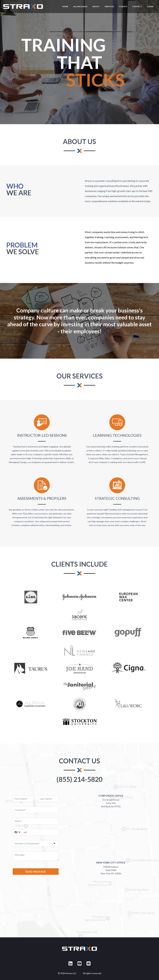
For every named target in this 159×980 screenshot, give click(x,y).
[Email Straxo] (89, 963)
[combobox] (36, 843)
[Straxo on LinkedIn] (70, 963)
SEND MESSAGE (36, 872)
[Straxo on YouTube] (79, 963)
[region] (79, 62)
